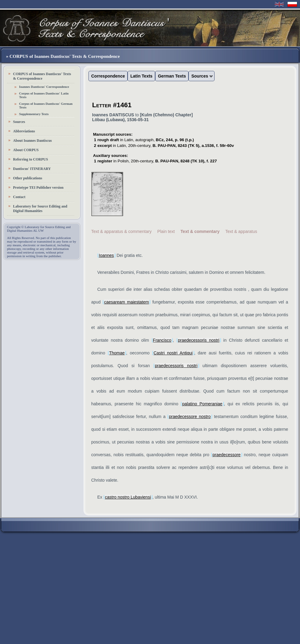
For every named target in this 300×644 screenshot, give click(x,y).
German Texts (172, 76)
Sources (19, 122)
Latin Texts (141, 76)
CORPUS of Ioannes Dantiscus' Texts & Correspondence (42, 76)
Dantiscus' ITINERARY (32, 169)
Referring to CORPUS (30, 159)
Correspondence (108, 76)
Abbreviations (24, 131)
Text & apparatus (241, 231)
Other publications (28, 178)
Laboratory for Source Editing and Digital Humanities (40, 209)
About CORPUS (26, 150)
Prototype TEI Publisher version (38, 188)
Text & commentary (200, 231)
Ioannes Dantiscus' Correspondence (44, 87)
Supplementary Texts (34, 114)
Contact (19, 197)
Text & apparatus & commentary (121, 231)
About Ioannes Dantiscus (32, 141)
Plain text (166, 231)
